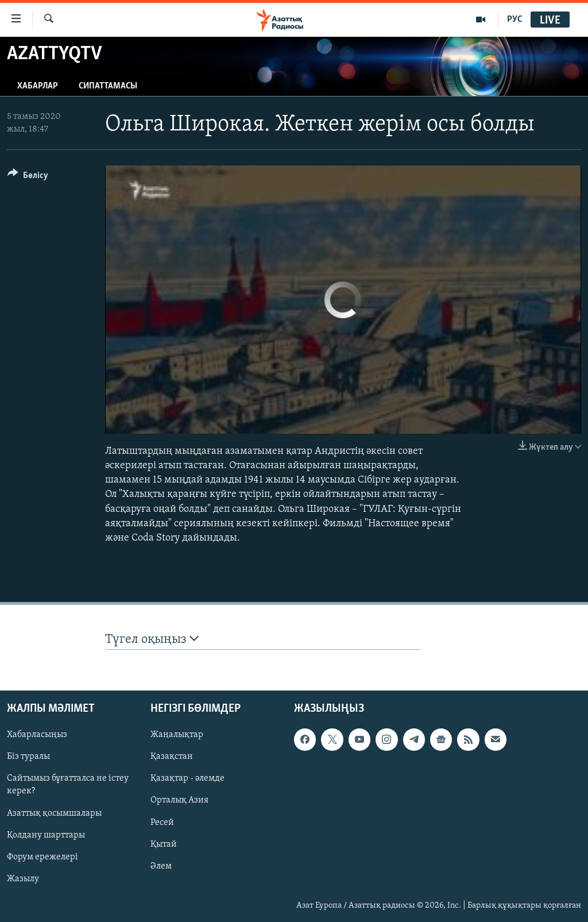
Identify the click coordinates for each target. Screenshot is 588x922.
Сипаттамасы (108, 86)
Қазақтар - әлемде (187, 778)
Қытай (164, 844)
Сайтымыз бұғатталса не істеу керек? (68, 785)
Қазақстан (172, 757)
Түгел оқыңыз (152, 639)
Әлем (161, 866)
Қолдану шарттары (46, 835)
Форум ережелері (42, 857)
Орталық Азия (179, 800)
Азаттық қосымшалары (54, 813)
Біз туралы (28, 757)
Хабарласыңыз (37, 735)
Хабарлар (38, 86)
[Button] (28, 177)
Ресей (162, 822)
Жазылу (23, 878)
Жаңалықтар (177, 735)
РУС (515, 20)
